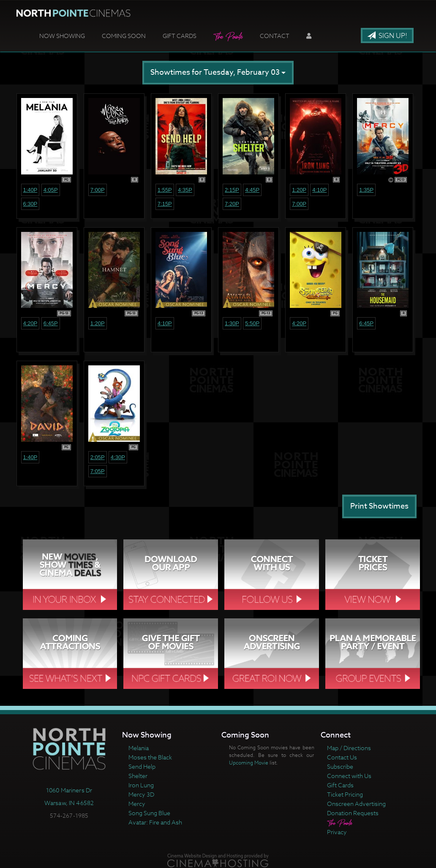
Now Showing (62, 36)
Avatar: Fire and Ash (155, 822)
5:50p (252, 323)
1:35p (366, 190)
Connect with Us (349, 776)
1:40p (30, 190)
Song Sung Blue (149, 813)
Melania (139, 748)
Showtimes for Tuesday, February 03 (218, 72)
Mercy (137, 804)
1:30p (232, 323)
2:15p (232, 190)
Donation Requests (353, 813)
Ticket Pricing (345, 794)
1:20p (299, 190)
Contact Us (342, 757)
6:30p (30, 204)
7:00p (98, 190)
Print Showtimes (379, 506)
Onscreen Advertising (356, 804)
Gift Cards (180, 36)
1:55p (165, 190)
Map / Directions (349, 748)
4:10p (319, 190)
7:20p (232, 204)
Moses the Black (150, 757)
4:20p (30, 323)
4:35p (185, 190)
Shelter (138, 776)
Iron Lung (141, 785)
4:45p (252, 190)
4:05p (51, 190)
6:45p (51, 323)
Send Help (142, 766)
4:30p (118, 457)
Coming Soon (124, 36)
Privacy (337, 832)
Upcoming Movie (249, 763)
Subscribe (340, 766)
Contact (275, 36)
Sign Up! (387, 36)
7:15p (165, 204)
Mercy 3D (141, 794)
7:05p (98, 471)
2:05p (98, 457)
